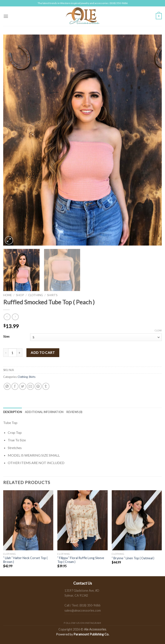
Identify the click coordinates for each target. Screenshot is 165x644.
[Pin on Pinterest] (38, 386)
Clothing (36, 295)
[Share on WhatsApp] (7, 386)
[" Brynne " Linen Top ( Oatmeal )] (137, 520)
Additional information (44, 412)
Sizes (6, 337)
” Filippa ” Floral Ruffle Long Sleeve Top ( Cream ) (81, 560)
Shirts (52, 295)
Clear (158, 330)
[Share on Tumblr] (46, 386)
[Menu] (6, 16)
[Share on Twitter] (23, 386)
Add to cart (43, 352)
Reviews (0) (74, 412)
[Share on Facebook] (15, 386)
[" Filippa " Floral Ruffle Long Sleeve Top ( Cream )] (82, 520)
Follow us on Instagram (82, 623)
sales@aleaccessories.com (83, 610)
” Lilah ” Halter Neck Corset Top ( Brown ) (25, 560)
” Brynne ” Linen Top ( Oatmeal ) (133, 558)
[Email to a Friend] (30, 386)
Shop (20, 295)
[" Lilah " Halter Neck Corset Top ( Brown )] (28, 520)
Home (8, 295)
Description (13, 412)
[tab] (13, 412)
